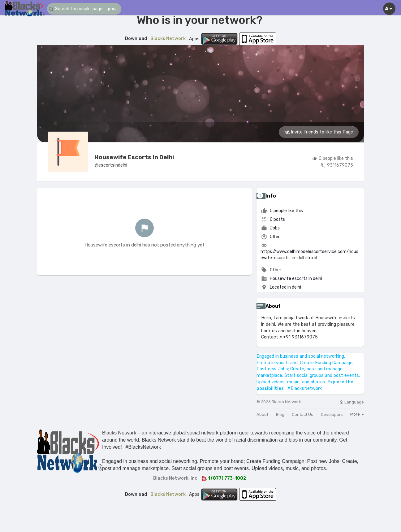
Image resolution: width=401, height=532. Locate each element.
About (262, 414)
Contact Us (302, 414)
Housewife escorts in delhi (134, 157)
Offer (270, 237)
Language (352, 402)
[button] (84, 9)
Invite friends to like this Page (319, 132)
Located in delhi (285, 287)
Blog (280, 414)
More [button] (357, 414)
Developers (332, 414)
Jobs (270, 228)
